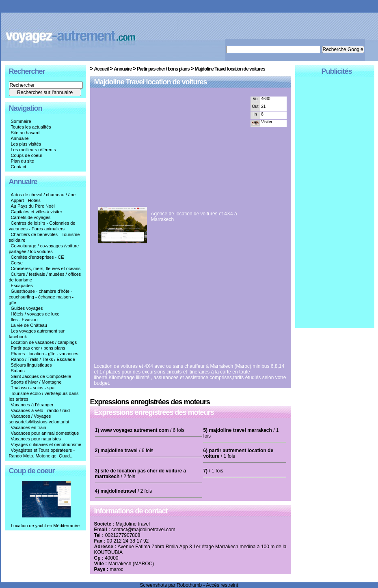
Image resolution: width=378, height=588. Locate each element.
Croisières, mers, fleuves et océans (46, 268)
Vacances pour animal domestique (45, 433)
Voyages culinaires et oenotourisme (46, 444)
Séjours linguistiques (31, 365)
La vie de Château (29, 325)
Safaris (18, 371)
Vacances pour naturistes (36, 439)
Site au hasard (25, 133)
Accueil (102, 69)
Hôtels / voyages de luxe (35, 314)
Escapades (22, 285)
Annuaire (20, 138)
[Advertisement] (167, 149)
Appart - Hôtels (26, 200)
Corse (17, 263)
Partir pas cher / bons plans (38, 348)
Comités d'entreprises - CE (38, 257)
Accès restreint (222, 585)
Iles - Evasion (24, 320)
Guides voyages (27, 308)
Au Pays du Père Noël (33, 206)
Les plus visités (26, 144)
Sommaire (21, 121)
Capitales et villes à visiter (37, 212)
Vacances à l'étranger (32, 405)
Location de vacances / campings (44, 342)
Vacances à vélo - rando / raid (40, 410)
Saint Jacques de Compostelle (41, 376)
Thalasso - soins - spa (33, 388)
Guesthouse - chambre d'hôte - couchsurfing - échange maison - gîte (41, 297)
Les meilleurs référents (33, 150)
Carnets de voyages (31, 217)
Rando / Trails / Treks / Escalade (43, 359)
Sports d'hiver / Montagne (36, 382)
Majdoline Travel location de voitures (230, 69)
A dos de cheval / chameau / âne (43, 195)
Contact (19, 167)
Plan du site (23, 161)
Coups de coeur (27, 155)
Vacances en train (29, 427)
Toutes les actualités (31, 127)
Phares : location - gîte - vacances (45, 354)
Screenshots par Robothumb (171, 585)
